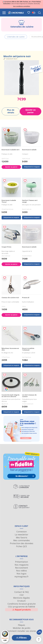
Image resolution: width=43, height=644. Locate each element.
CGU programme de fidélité (21, 607)
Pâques (21, 625)
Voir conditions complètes (22, 6)
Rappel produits (22, 610)
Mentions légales (21, 598)
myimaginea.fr (21, 577)
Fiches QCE (21, 546)
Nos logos (21, 574)
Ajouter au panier (30, 111)
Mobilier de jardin (22, 628)
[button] (39, 632)
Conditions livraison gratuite (22, 604)
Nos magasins (22, 565)
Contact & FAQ (21, 592)
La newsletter (21, 535)
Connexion (21, 532)
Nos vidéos (21, 571)
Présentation (21, 562)
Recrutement (22, 568)
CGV (22, 595)
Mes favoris (22, 538)
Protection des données (22, 543)
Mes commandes (22, 540)
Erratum (21, 601)
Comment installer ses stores (21, 631)
